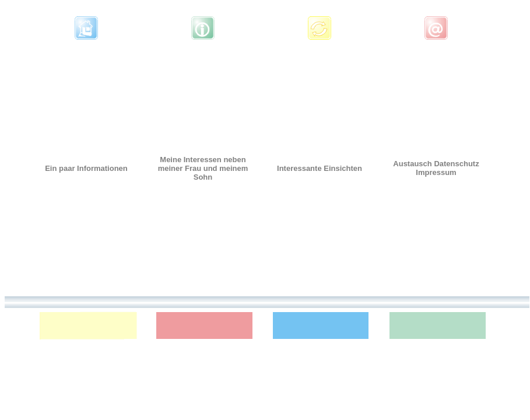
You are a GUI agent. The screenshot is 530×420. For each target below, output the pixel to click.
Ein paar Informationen (86, 168)
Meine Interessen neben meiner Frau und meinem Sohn (203, 168)
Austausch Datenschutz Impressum (436, 168)
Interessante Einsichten (320, 168)
